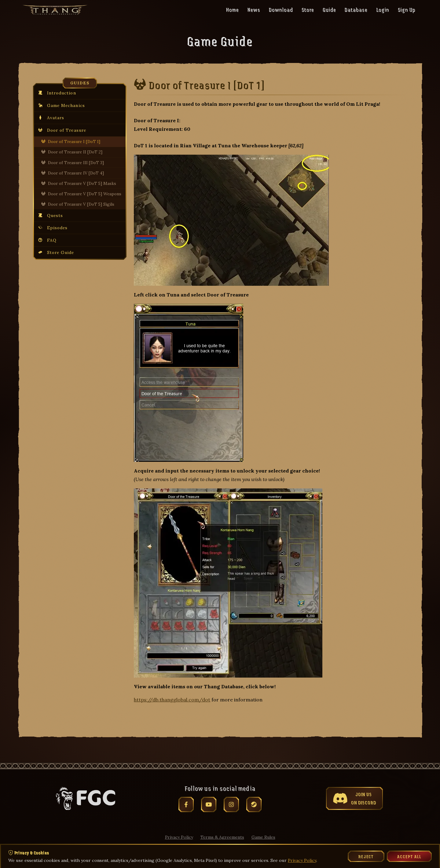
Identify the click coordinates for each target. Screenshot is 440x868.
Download (281, 9)
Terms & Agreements (222, 837)
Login (383, 9)
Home (233, 9)
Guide (329, 9)
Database (356, 9)
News (254, 9)
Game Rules (263, 837)
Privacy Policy (179, 837)
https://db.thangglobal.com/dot (172, 700)
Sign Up (407, 9)
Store (308, 9)
